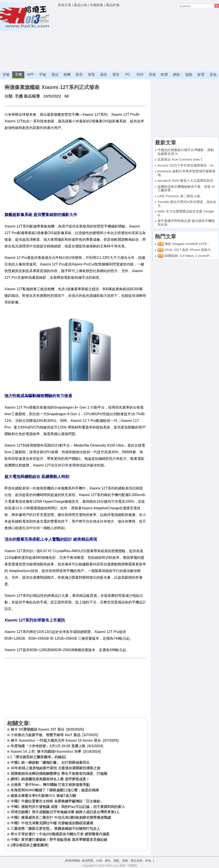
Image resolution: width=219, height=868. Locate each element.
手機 (18, 75)
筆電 (91, 75)
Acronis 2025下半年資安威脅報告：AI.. (186, 165)
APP (30, 75)
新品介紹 (81, 5)
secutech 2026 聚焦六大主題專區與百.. (186, 181)
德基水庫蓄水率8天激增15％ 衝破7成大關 (43, 796)
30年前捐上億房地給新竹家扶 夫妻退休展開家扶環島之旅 (56, 768)
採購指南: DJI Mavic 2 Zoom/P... (188, 256)
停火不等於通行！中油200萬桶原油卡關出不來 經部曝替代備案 (60, 834)
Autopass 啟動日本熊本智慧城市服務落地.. (186, 173)
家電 (201, 75)
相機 (67, 75)
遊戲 (189, 75)
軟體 (164, 75)
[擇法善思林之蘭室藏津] (29, 845)
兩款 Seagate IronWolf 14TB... (187, 244)
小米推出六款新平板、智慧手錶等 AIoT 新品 (45, 735)
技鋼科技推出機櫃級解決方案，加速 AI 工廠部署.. (186, 188)
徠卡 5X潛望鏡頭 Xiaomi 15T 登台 (37, 729)
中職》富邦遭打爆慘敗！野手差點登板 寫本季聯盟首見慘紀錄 (59, 840)
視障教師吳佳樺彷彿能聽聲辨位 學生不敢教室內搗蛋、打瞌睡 (59, 774)
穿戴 (6, 75)
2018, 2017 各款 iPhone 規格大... (189, 250)
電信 (55, 75)
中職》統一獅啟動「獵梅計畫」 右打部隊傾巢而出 (50, 763)
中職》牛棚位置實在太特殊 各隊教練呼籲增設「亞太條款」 (57, 801)
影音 (79, 75)
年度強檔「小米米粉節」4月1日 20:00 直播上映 (48, 746)
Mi (67, 96)
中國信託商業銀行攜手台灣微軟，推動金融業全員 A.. (186, 152)
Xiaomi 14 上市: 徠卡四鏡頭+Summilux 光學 (46, 751)
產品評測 (113, 5)
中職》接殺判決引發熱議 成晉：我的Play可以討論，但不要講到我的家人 (68, 807)
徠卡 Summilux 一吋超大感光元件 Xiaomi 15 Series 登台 (56, 740)
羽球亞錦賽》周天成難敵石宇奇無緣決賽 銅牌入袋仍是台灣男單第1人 (65, 812)
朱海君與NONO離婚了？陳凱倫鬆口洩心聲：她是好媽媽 (55, 790)
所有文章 (65, 5)
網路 (177, 75)
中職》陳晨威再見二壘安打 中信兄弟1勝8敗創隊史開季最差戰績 (61, 818)
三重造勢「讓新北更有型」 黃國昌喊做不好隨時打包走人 (55, 829)
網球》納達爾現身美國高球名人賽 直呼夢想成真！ (50, 779)
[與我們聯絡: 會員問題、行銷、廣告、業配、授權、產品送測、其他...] (109, 861)
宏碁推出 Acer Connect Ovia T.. (181, 159)
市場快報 (96, 5)
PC (128, 75)
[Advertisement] (104, 40)
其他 (213, 75)
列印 (140, 75)
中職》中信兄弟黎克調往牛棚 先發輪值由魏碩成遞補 (52, 823)
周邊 (152, 75)
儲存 (104, 75)
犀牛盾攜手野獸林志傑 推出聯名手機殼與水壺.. (186, 223)
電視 (116, 75)
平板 (43, 75)
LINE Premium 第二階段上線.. (180, 196)
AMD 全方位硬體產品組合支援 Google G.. (186, 213)
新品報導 (32, 96)
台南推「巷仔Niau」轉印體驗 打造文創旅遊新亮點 (50, 785)
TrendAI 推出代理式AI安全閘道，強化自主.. (187, 204)
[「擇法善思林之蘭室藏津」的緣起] (38, 757)
